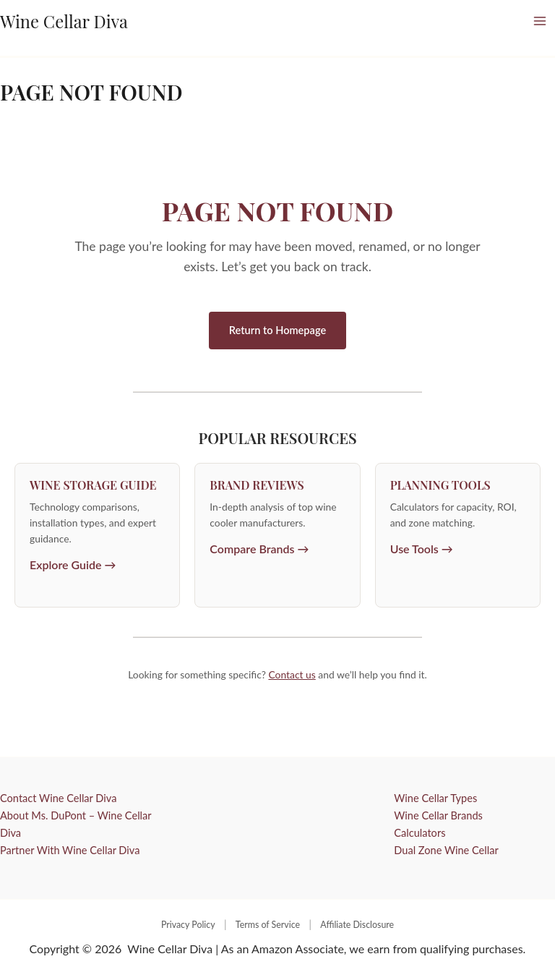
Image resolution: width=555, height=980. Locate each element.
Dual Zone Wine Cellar (446, 850)
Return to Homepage (277, 330)
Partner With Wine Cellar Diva (70, 850)
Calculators (420, 833)
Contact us (292, 674)
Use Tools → (422, 549)
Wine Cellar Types (435, 798)
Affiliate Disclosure (357, 925)
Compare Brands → (259, 549)
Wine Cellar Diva (64, 21)
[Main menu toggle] (540, 21)
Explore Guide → (73, 564)
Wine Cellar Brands (438, 815)
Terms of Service (268, 925)
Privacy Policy (188, 925)
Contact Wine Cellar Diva (58, 798)
